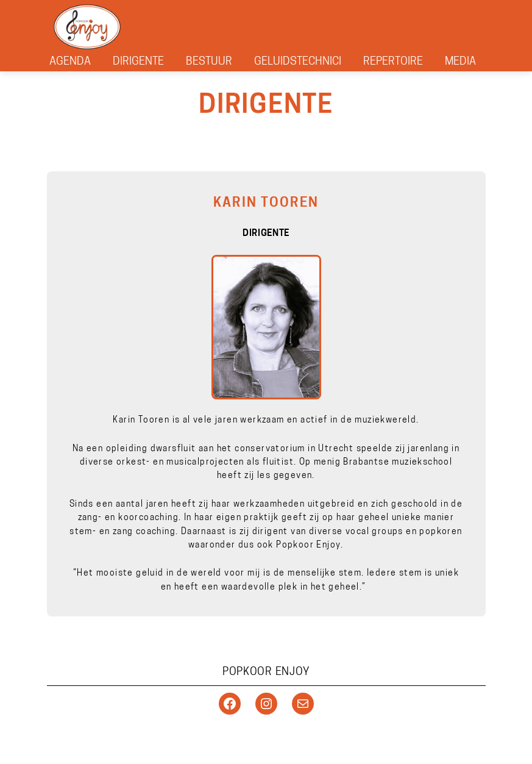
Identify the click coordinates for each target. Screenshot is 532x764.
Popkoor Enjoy (266, 672)
